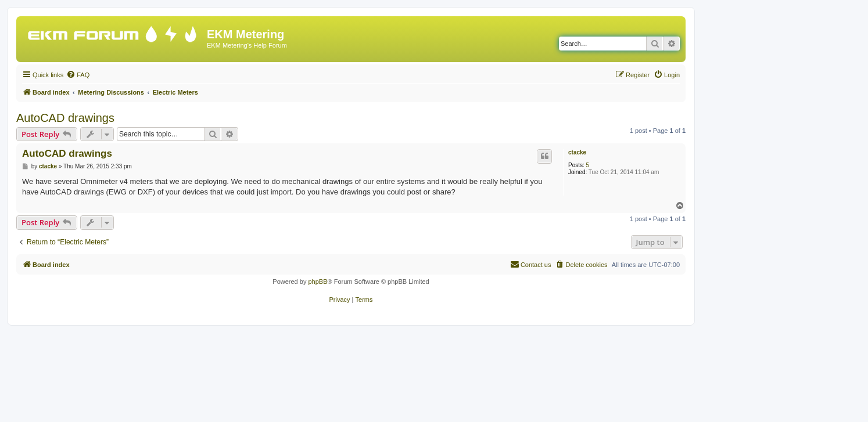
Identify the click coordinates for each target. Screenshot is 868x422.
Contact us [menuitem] (531, 264)
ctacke (577, 152)
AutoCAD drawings (65, 118)
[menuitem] (78, 75)
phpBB (318, 282)
